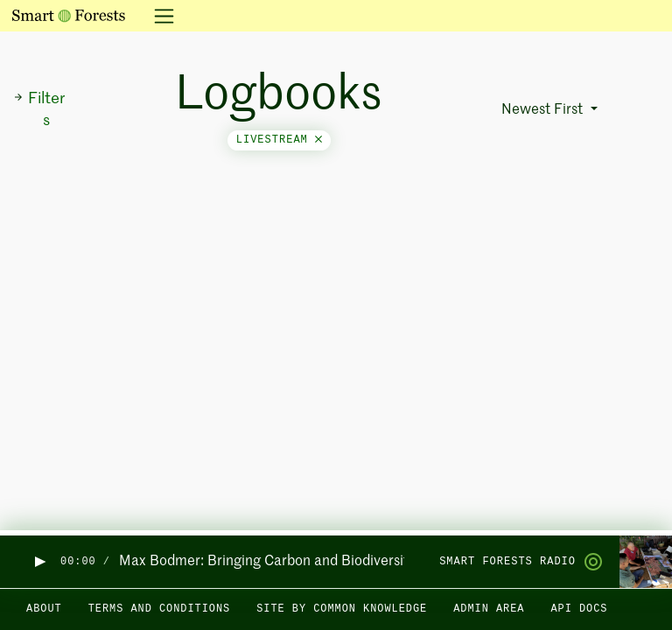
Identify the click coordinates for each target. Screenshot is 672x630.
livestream (279, 140)
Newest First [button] (544, 110)
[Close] (318, 140)
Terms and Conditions (160, 609)
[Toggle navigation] (159, 16)
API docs (579, 609)
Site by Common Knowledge (342, 609)
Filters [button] (39, 110)
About (44, 609)
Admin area (489, 609)
